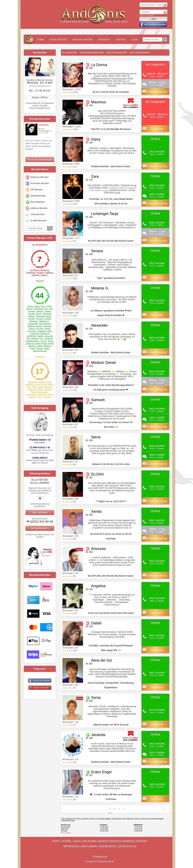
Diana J (44, 275)
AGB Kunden (89, 846)
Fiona (51, 385)
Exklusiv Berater (39, 177)
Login (135, 40)
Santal (48, 311)
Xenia (50, 341)
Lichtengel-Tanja (43, 316)
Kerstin (31, 319)
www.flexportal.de (106, 861)
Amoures (32, 331)
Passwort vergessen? (147, 15)
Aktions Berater (39, 208)
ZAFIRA (35, 275)
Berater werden (83, 40)
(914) (70, 167)
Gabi (49, 331)
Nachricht (157, 129)
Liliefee (48, 319)
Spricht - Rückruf (157, 74)
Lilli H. (40, 397)
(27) (69, 725)
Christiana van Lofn (43, 309)
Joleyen (40, 311)
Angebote (104, 40)
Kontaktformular (43, 108)
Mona (30, 306)
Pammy (38, 385)
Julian (47, 349)
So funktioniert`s (40, 528)
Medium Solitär (35, 346)
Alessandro (43, 392)
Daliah (40, 336)
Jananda (30, 344)
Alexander (33, 324)
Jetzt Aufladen (40, 512)
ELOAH (39, 329)
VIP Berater (37, 189)
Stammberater (38, 196)
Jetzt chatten (157, 194)
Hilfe (77, 841)
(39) (69, 539)
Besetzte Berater (117, 53)
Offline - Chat (157, 83)
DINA (49, 306)
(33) (69, 688)
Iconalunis (34, 334)
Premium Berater (40, 183)
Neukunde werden (96, 841)
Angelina (42, 331)
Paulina (40, 273)
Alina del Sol (101, 660)
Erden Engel (41, 344)
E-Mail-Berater (39, 220)
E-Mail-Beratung (157, 92)
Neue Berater (38, 202)
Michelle (42, 395)
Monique (34, 321)
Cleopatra (44, 125)
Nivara (39, 349)
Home (41, 40)
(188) (70, 278)
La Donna (35, 270)
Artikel (67, 841)
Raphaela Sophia (36, 382)
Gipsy (37, 306)
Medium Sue (37, 339)
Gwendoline (31, 395)
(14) (69, 762)
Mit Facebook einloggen (153, 25)
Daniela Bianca (45, 387)
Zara (43, 306)
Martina (47, 397)
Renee (30, 309)
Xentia (47, 329)
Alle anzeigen (66, 833)
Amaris (32, 311)
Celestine (32, 390)
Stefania (49, 273)
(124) (70, 613)
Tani (29, 387)
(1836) (70, 129)
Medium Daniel (35, 326)
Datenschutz (127, 846)
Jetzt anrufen (157, 152)
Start (56, 841)
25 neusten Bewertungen (40, 160)
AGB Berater (107, 846)
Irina (45, 385)
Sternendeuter (40, 351)
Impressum (71, 846)
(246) (70, 204)
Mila (34, 387)
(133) (70, 390)
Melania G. (44, 321)
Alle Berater (69, 53)
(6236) (70, 92)
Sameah (47, 326)
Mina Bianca (45, 324)
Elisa (40, 390)
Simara (39, 319)
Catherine (31, 273)
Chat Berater (38, 214)
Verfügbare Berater (92, 53)
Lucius (43, 341)
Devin (39, 314)
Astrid (51, 344)
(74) (69, 241)
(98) (69, 464)
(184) (70, 316)
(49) (69, 502)
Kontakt (121, 40)
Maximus (45, 270)
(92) (69, 353)
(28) (69, 799)
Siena (32, 329)
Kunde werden (58, 40)
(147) (70, 427)
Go (165, 39)
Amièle (32, 314)
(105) (70, 651)
